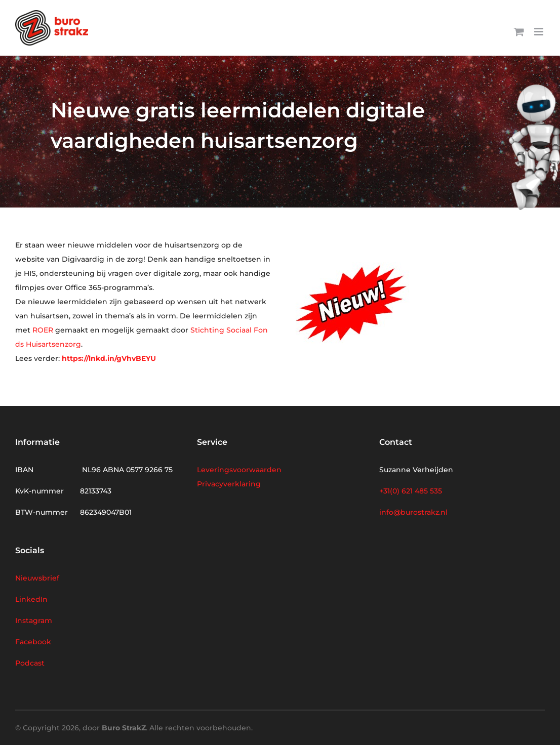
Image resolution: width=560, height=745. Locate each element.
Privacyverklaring (229, 484)
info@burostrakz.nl (413, 512)
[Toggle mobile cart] (519, 32)
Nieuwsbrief (37, 578)
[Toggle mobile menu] (539, 32)
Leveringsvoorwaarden (239, 470)
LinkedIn (31, 599)
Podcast (30, 663)
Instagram (34, 620)
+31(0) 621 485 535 (411, 491)
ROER (43, 330)
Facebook (33, 642)
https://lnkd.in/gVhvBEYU (109, 358)
